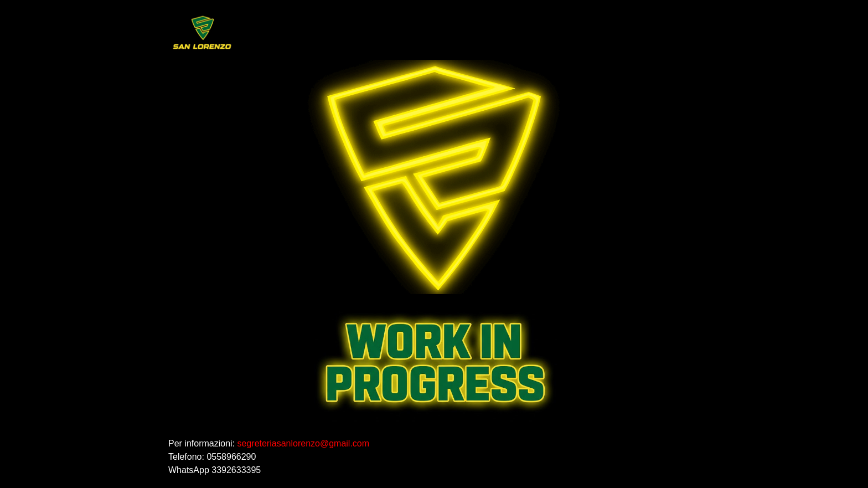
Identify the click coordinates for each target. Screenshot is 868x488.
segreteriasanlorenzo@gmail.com (304, 443)
